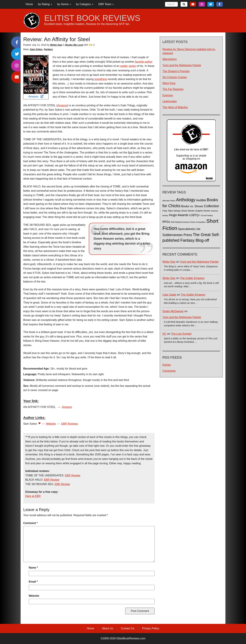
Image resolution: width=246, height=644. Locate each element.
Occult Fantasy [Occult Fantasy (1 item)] (207, 215)
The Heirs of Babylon (175, 107)
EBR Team (106, 4)
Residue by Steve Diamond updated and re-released (189, 51)
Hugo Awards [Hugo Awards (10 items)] (179, 215)
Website (51, 424)
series (132, 66)
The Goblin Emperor (192, 278)
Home (29, 4)
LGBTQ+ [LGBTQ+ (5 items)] (195, 215)
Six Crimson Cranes (175, 77)
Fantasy (48, 49)
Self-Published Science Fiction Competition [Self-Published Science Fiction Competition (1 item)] (188, 222)
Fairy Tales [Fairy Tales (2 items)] (168, 211)
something (101, 79)
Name (33, 568)
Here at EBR (33, 496)
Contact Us (128, 628)
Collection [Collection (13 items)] (212, 206)
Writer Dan (169, 262)
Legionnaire (170, 101)
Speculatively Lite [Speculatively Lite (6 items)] (189, 229)
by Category (85, 4)
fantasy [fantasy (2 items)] (177, 211)
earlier (124, 66)
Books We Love (74, 45)
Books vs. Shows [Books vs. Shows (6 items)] (192, 206)
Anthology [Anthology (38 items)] (186, 200)
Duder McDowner (173, 311)
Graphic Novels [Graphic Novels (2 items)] (203, 211)
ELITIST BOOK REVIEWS (92, 18)
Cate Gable (169, 295)
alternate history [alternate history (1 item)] (169, 201)
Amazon (36, 97)
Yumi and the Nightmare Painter (182, 65)
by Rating (45, 4)
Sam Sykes (36, 49)
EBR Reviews (70, 424)
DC (164, 334)
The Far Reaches (173, 89)
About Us (107, 628)
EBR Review (73, 475)
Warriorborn (170, 59)
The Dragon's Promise (176, 71)
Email (33, 582)
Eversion (168, 95)
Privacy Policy (151, 628)
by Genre (64, 4)
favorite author (144, 62)
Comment (30, 523)
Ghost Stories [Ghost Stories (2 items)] (188, 211)
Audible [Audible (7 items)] (201, 200)
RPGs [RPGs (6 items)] (166, 222)
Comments (169, 371)
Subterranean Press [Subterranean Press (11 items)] (177, 235)
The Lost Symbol (181, 334)
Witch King (169, 83)
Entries (167, 365)
